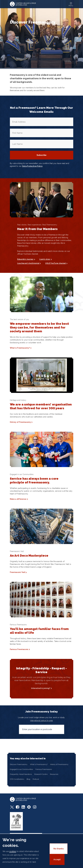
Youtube (29, 807)
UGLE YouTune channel (56, 263)
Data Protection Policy (32, 166)
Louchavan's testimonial (28, 263)
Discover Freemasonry (19, 764)
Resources (54, 774)
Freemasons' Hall (18, 572)
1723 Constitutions (17, 779)
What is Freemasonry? (20, 348)
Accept (57, 859)
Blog (28, 779)
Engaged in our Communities (21, 769)
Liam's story (45, 259)
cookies (13, 851)
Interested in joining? (41, 688)
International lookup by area (41, 720)
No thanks (59, 849)
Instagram (35, 807)
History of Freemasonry (20, 422)
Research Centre (41, 774)
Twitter (12, 807)
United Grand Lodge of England (23, 4)
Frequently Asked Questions (21, 774)
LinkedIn (23, 807)
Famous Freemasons (19, 649)
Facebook (18, 807)
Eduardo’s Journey (25, 259)
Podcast (36, 779)
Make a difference (18, 499)
